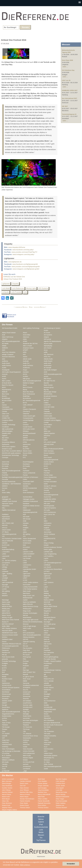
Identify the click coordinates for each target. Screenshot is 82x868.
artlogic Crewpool (8, 354)
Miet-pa (25, 615)
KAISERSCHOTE (50, 539)
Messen (41, 835)
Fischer (25, 475)
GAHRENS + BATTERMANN (11, 484)
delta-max (47, 431)
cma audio (5, 416)
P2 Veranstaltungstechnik (10, 646)
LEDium (26, 567)
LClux (25, 561)
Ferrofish (47, 473)
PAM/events (6, 648)
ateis (4, 359)
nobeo (46, 633)
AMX (4, 350)
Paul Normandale (61, 801)
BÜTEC (46, 401)
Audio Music (6, 363)
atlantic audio (27, 359)
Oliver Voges (60, 799)
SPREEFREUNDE (50, 709)
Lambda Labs (48, 552)
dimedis (25, 436)
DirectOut (47, 436)
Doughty (5, 440)
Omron (4, 642)
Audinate (26, 361)
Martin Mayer (24, 797)
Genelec (26, 486)
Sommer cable (28, 705)
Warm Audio (27, 756)
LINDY (25, 578)
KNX (24, 545)
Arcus (46, 350)
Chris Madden (42, 781)
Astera (25, 357)
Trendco (46, 729)
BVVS (25, 403)
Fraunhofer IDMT (28, 482)
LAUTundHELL (49, 556)
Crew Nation (48, 425)
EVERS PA (47, 464)
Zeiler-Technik (48, 764)
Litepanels (47, 578)
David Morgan (7, 783)
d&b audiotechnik (8, 429)
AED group (47, 339)
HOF (24, 514)
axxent (46, 376)
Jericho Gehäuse (49, 534)
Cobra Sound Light (29, 416)
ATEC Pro (47, 357)
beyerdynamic (7, 390)
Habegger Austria (29, 499)
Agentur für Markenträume (52, 341)
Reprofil (25, 674)
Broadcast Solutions (50, 396)
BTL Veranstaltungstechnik (32, 401)
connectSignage (28, 420)
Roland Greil (6, 805)
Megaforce (47, 611)
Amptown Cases (28, 348)
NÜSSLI (5, 637)
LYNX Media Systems (30, 589)
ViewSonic (5, 742)
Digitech (5, 436)
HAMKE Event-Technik (9, 501)
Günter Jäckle (60, 786)
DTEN (25, 442)
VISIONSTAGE (7, 745)
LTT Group (5, 587)
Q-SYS (4, 668)
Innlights (26, 528)
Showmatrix (6, 696)
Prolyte (25, 663)
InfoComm (47, 525)
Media (41, 832)
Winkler (25, 760)
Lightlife (5, 576)
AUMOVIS (26, 368)
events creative (49, 462)
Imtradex (26, 523)
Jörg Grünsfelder (43, 790)
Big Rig (46, 390)
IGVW (4, 521)
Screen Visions (49, 688)
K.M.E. (46, 536)
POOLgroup (27, 657)
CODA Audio (48, 416)
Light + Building (7, 574)
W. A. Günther (7, 756)
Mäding (46, 593)
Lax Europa (27, 558)
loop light (5, 585)
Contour (5, 422)
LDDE (25, 563)
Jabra (25, 532)
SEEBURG (47, 690)
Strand (46, 714)
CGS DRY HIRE (49, 407)
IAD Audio (26, 517)
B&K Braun (47, 379)
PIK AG (4, 655)
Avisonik (5, 374)
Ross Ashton (42, 805)
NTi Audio (47, 635)
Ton (41, 838)
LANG (4, 554)
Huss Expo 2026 (67, 60)
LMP (45, 580)
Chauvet (47, 409)
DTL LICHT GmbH (50, 442)
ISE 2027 (65, 106)
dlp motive (5, 438)
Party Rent (26, 650)
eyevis (46, 468)
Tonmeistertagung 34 (69, 114)
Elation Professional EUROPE (54, 449)
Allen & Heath (27, 346)
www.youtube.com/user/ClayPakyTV (24, 252)
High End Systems (50, 508)
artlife (46, 352)
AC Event (47, 333)
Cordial (46, 422)
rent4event (47, 672)
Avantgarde (6, 370)
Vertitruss (26, 740)
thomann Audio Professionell (53, 725)
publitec (46, 666)
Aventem (26, 372)
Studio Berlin (27, 716)
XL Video (47, 762)
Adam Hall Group (8, 337)
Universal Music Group (30, 736)
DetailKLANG (6, 433)
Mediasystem (27, 609)
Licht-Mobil (6, 288)
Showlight (47, 694)
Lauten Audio (27, 556)
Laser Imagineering (50, 554)
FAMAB (4, 473)
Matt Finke (41, 797)
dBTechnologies (7, 431)
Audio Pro (26, 363)
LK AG (25, 580)
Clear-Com (6, 414)
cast (24, 407)
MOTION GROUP (8, 624)
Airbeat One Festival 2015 (13, 279)
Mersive (46, 613)
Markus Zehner (49, 600)
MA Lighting (6, 591)
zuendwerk (26, 769)
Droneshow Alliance (8, 442)
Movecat (26, 624)
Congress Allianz (7, 420)
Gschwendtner (28, 497)
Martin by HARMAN (29, 602)
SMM (46, 703)
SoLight (4, 705)
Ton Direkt (47, 727)
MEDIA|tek (47, 609)
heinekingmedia (49, 506)
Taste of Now (6, 723)
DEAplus (26, 431)
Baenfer (46, 383)
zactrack (26, 764)
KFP (45, 541)
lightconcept (48, 574)
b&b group (26, 379)
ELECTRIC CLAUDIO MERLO (12, 451)
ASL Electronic (49, 354)
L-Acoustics (6, 552)
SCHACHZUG (7, 685)
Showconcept (6, 694)
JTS (24, 536)
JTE (3, 536)
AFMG (25, 341)
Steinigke (26, 714)
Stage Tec (26, 712)
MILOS (46, 615)
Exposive (5, 468)
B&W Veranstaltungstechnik (32, 381)
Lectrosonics (27, 565)
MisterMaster (27, 617)
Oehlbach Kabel (7, 639)
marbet (25, 600)
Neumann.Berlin (7, 631)
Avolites (25, 376)
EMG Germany (49, 451)
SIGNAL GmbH (7, 701)
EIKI (45, 447)
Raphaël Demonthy (44, 803)
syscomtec (26, 718)
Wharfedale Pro (49, 758)
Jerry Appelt (60, 788)
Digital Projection (49, 433)
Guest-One (47, 497)
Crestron (26, 425)
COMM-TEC (6, 418)
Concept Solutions (50, 418)
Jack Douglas (42, 788)
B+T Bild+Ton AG (49, 381)
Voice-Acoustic (28, 749)
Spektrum (5, 709)
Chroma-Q (26, 411)
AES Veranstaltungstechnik (11, 341)
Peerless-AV (6, 653)
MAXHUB (47, 602)
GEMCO (5, 486)
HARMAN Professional (30, 501)
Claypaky (15, 284)
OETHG (26, 639)
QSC (25, 668)
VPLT (46, 751)
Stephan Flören (7, 808)
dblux (46, 429)
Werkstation (6, 758)
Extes (25, 468)
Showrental (27, 696)
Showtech (5, 699)
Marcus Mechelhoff (44, 794)
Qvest (4, 670)
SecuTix (26, 690)
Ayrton (4, 379)
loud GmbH (27, 585)
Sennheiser (6, 692)
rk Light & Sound (28, 677)
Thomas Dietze (25, 808)
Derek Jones (24, 783)
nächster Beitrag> (40, 307)
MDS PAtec (48, 604)
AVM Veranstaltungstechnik (53, 374)
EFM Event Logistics (9, 447)
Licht (25, 292)
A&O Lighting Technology (31, 328)
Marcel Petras (7, 794)
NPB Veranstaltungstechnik (32, 635)
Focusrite (5, 479)
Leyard (4, 569)
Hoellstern (5, 514)
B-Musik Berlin (7, 383)
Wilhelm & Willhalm (8, 760)
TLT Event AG (27, 727)
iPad (41, 825)
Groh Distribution (28, 493)
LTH (45, 585)
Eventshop (5, 464)
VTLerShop (6, 753)
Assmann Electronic (8, 357)
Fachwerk (26, 471)
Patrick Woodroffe (44, 801)
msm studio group (50, 624)
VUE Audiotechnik (29, 753)
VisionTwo (26, 745)
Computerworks (28, 418)
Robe (46, 677)
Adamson (26, 337)
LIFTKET (47, 571)
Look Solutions (49, 582)
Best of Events (28, 387)
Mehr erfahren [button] (25, 865)
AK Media (5, 344)
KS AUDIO (26, 547)
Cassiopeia (6, 407)
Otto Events (48, 644)
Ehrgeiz (25, 447)
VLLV (46, 747)
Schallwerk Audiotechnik (31, 685)
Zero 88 (5, 766)
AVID (45, 372)
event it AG (6, 462)
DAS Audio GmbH (29, 429)
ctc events (47, 427)
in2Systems (48, 523)
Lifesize (25, 571)
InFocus (5, 528)
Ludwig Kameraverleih (30, 587)
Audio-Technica (28, 365)
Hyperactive (6, 517)
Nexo (25, 631)
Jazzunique (48, 532)
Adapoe (46, 337)
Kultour (25, 549)
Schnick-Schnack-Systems (11, 688)
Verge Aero (6, 740)
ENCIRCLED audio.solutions (11, 453)
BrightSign (26, 396)
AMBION (5, 348)
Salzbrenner (6, 683)
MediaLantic (6, 609)
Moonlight (47, 622)
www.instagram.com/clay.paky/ (23, 254)
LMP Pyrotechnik (8, 582)
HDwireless (6, 506)
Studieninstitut (7, 716)
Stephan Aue (60, 805)
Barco (25, 385)
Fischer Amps (48, 475)
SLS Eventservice (50, 701)
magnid (46, 598)
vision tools (47, 742)
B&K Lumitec (6, 381)
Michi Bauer (6, 799)
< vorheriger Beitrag (21, 307)
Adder (25, 339)
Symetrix (47, 716)
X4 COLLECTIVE (29, 762)
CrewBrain (5, 427)
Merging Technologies (30, 613)
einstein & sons (7, 449)
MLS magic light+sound (31, 620)
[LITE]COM (6, 771)
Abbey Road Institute (9, 333)
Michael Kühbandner (63, 797)
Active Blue (27, 335)
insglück (46, 528)
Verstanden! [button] (71, 864)
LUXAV (4, 589)
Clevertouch (48, 414)
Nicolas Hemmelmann (27, 799)
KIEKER (5, 543)
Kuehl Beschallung (8, 549)
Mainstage (5, 600)
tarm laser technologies (30, 720)
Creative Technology (9, 425)
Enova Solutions (49, 453)
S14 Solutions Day (68, 70)
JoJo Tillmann (24, 790)
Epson (46, 455)
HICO (25, 508)
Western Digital (28, 758)
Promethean (48, 663)
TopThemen (41, 840)
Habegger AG (6, 499)
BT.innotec (47, 398)
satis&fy (46, 683)
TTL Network (27, 734)
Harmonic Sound (7, 504)
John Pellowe (6, 790)
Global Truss (48, 488)
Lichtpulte (5, 292)
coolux (25, 422)
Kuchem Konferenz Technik (53, 547)
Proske (4, 666)
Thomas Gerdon (43, 808)
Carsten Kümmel (25, 781)
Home (31, 307)
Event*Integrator (28, 462)
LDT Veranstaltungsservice (53, 563)
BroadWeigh (6, 398)
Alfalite (4, 346)
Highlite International (9, 510)
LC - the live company (9, 561)
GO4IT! (25, 490)
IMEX (46, 521)
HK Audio (47, 510)
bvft (3, 403)
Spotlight (26, 709)
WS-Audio (5, 762)
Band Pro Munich (8, 385)
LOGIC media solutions (30, 582)
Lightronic (47, 576)
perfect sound (27, 653)
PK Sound (26, 655)
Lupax (46, 587)
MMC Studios (48, 620)
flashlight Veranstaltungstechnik (12, 477)
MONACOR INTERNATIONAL (33, 622)
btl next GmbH (7, 401)
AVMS (4, 376)
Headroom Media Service (31, 506)
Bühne (41, 819)
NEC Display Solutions (9, 628)
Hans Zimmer (24, 788)
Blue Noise (6, 394)
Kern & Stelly (27, 541)
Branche (41, 817)
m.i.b (45, 589)
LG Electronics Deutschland (53, 569)
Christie (4, 411)
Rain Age (26, 670)
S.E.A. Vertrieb (49, 681)
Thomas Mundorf (61, 808)
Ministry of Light (7, 617)
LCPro (46, 561)
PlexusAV (47, 655)
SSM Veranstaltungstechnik (11, 712)
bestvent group (49, 387)
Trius (4, 731)
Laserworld (6, 556)
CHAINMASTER (7, 409)
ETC (24, 457)
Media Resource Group (30, 606)
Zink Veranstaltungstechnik (53, 766)
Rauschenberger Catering (52, 670)
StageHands (48, 712)
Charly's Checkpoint (29, 409)
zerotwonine (27, 766)
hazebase (26, 504)
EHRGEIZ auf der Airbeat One (14, 277)
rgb (45, 674)
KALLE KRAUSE (7, 541)
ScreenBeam (6, 690)
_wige (25, 771)
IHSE (25, 521)
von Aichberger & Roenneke (11, 751)
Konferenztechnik (41, 827)
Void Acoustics (49, 749)
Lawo (4, 558)
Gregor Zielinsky (43, 786)
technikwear (27, 723)
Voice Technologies (8, 749)
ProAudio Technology (9, 661)
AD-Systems (48, 335)
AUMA (4, 368)
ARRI (25, 352)
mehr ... (65, 67)
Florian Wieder (43, 783)
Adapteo (5, 339)
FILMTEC (5, 475)
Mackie (46, 591)
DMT (45, 438)
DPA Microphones (29, 440)
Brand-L (5, 396)
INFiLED (5, 525)
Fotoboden (47, 479)
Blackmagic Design (50, 392)
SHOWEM (26, 694)
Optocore (47, 642)
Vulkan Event (48, 753)
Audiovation (48, 365)
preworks (5, 659)
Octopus (47, 637)
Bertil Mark (41, 779)
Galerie (41, 822)
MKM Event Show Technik (11, 620)
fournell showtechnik (9, 482)
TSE (24, 731)
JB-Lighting (27, 534)
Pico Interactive (49, 653)
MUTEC (46, 626)
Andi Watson (24, 779)
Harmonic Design (49, 501)
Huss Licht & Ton (49, 514)
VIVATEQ (5, 747)
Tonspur (5, 729)
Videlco (46, 740)
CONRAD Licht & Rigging (52, 420)
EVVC (46, 466)
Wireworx (47, 760)
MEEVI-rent (6, 611)
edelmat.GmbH (49, 444)
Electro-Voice (27, 451)
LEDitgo (5, 567)
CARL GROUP (28, 405)
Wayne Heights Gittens (9, 810)
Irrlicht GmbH (6, 530)
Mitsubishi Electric (50, 617)
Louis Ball (59, 790)
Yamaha (5, 764)
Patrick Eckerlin (25, 801)
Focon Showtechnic (50, 477)
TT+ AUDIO (6, 734)
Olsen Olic (5, 801)
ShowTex (26, 699)
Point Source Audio (8, 657)
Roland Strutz (24, 805)
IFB (45, 519)
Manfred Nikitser (7, 792)
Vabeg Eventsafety (50, 736)
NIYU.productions (29, 633)
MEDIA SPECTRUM (50, 606)
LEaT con (5, 565)
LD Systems (6, 563)
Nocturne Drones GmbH (10, 635)
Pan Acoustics (27, 648)
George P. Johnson (50, 486)
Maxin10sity (6, 604)
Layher (46, 558)
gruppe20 (5, 497)
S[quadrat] (47, 718)
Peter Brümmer (7, 803)
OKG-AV (47, 639)
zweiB (46, 769)
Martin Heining (61, 794)
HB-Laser (47, 504)
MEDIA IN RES (7, 606)
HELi (4, 508)
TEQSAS (26, 725)
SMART (5, 703)
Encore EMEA (27, 453)
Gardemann (27, 484)
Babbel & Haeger (28, 383)
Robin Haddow (61, 803)
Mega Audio (27, 611)
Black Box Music (28, 392)
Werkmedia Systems (51, 756)
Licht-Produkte (16, 292)
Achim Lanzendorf (8, 779)
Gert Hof (23, 786)
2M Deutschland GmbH (10, 328)
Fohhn (25, 479)
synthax (5, 718)
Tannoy (4, 720)
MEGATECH (6, 613)
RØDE (25, 681)
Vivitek (25, 747)
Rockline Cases (7, 679)
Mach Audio (27, 591)
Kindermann (27, 543)
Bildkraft (5, 392)
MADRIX (5, 596)
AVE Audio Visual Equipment (11, 372)
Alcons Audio (48, 344)
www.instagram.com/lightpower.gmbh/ (26, 269)
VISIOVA (47, 745)
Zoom (4, 769)
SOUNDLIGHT (28, 707)
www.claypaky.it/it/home (17, 247)
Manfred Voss (42, 792)
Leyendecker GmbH (29, 569)
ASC (24, 354)
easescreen (27, 444)
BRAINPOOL (48, 394)
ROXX (4, 681)
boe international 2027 (70, 98)
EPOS (25, 455)
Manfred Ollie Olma (26, 792)
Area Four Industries (9, 352)
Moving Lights (31, 288)
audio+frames (6, 365)
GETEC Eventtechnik (30, 488)
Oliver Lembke (43, 799)
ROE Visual (27, 679)
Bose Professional (29, 394)
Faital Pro (47, 471)
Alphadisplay (48, 346)
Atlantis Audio (48, 359)
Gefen (46, 484)
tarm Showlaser (49, 720)
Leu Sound (47, 567)
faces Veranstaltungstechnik (11, 471)
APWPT (26, 350)
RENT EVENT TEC (29, 672)
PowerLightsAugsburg (51, 657)
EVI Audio (5, 466)
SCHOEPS (27, 688)
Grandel (46, 490)
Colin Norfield (60, 781)
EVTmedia (26, 466)
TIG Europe (6, 727)
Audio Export (48, 361)
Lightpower (6, 284)
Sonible (46, 705)
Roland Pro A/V (49, 679)
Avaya (25, 370)
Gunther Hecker (7, 788)
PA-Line (25, 646)
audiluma (5, 361)
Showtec (47, 696)
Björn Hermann (7, 781)
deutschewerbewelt (29, 433)
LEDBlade (47, 565)
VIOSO (25, 742)
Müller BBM (6, 626)
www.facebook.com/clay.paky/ (23, 250)
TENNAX (5, 725)
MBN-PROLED (28, 604)
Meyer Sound (6, 615)
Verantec (47, 738)
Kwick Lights (48, 549)
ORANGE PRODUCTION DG (12, 644)
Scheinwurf (47, 685)
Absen (25, 333)
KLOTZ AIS (6, 545)
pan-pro (46, 648)
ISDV (25, 530)
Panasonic (5, 650)
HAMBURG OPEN (50, 499)
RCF (3, 672)
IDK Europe (27, 519)
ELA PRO (26, 449)
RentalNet (5, 674)
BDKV (4, 387)
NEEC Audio (27, 628)
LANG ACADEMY (29, 554)
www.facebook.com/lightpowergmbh (25, 264)
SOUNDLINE (48, 707)
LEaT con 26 (66, 80)
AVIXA (25, 374)
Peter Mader (24, 803)
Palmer (46, 646)
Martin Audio (6, 602)
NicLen (46, 631)
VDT (3, 738)
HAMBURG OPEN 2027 (70, 90)
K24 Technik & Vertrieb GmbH (12, 539)
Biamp (25, 390)
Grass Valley (6, 493)
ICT (45, 517)
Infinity (25, 525)
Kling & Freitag (49, 543)
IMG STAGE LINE (8, 523)
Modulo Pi (5, 622)
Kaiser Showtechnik (29, 539)
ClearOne (26, 414)
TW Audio (47, 734)
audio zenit (47, 363)
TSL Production (49, 731)
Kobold (46, 545)
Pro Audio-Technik (50, 659)
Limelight (5, 578)
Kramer (4, 547)
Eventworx (26, 464)
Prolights (5, 663)
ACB (3, 335)
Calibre (46, 403)
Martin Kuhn (6, 797)
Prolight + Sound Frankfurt (52, 661)
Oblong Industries (29, 637)
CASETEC (47, 405)
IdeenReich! (6, 519)
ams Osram (48, 348)
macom (4, 593)
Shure (46, 699)
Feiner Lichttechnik (29, 473)
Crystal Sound (27, 427)
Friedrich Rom (60, 783)
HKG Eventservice (50, 512)
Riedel (4, 677)
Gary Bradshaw (7, 786)
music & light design (29, 626)
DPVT (46, 440)
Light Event (27, 574)
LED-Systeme (43, 288)
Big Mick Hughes (61, 779)
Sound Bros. (6, 707)
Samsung (26, 683)
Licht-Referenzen (18, 288)
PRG (25, 659)
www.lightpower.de (15, 262)
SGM (46, 692)
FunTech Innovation (50, 482)
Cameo (4, 405)
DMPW (25, 438)
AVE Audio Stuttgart (50, 370)
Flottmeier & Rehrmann (30, 477)
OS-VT (25, 644)
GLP (3, 490)
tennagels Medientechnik (52, 723)
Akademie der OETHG (30, 344)
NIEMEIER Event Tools (10, 633)
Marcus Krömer (25, 794)
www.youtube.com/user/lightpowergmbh (26, 267)
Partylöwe (47, 650)
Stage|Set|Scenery (8, 714)
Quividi (46, 668)
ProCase (26, 661)
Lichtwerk (5, 571)
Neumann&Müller (50, 628)
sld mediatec (27, 701)
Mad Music (26, 593)
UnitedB (5, 736)
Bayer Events (48, 385)
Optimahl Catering (29, 642)
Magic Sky (47, 596)
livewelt (4, 580)
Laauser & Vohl (28, 552)
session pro (27, 692)
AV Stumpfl (47, 368)
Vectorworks (27, 738)
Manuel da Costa (61, 792)
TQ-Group (26, 729)
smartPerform (27, 703)
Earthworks (6, 444)
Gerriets (5, 488)
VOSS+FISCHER (29, 751)
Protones (26, 666)
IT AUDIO (47, 530)
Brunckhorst (27, 398)
